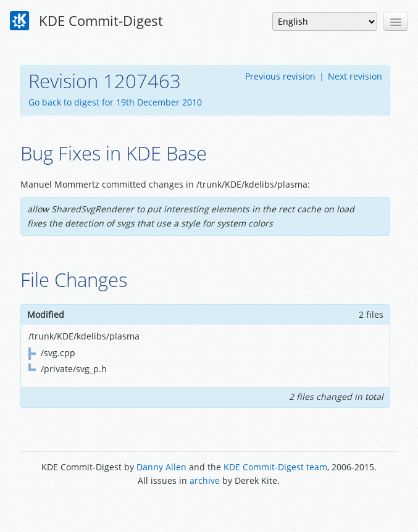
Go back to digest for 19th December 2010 (115, 102)
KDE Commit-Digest (86, 21)
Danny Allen (161, 467)
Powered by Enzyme (209, 509)
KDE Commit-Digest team (275, 467)
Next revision (355, 76)
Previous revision (280, 76)
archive (205, 480)
